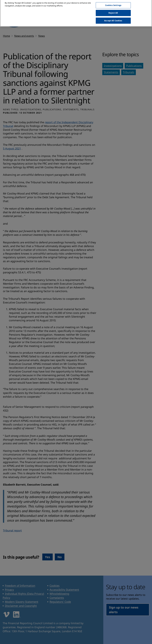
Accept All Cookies (113, 18)
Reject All (113, 10)
